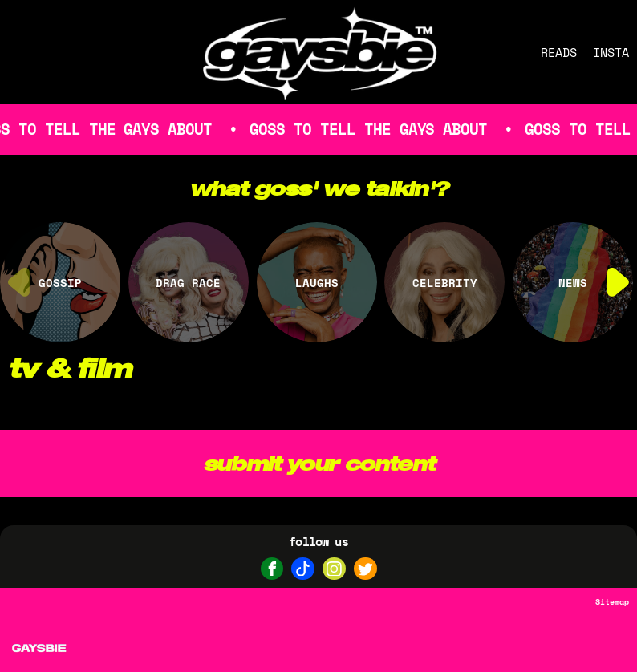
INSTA (611, 52)
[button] (618, 282)
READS (559, 52)
